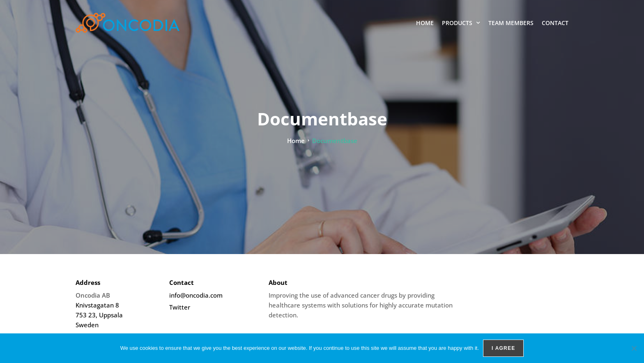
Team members (511, 23)
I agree (503, 348)
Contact (555, 23)
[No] (634, 348)
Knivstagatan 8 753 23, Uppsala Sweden (99, 315)
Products (461, 23)
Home (425, 23)
